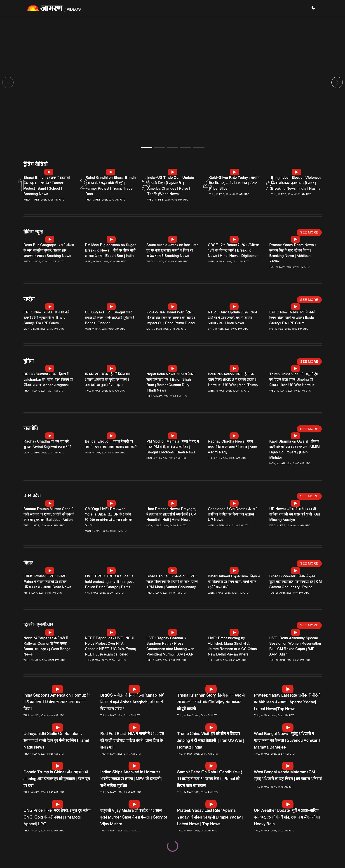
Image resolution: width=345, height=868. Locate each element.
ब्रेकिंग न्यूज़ (33, 232)
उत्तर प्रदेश (32, 496)
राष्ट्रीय (29, 300)
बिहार (28, 563)
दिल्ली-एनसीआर (38, 625)
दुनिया (29, 362)
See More (309, 232)
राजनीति (31, 429)
